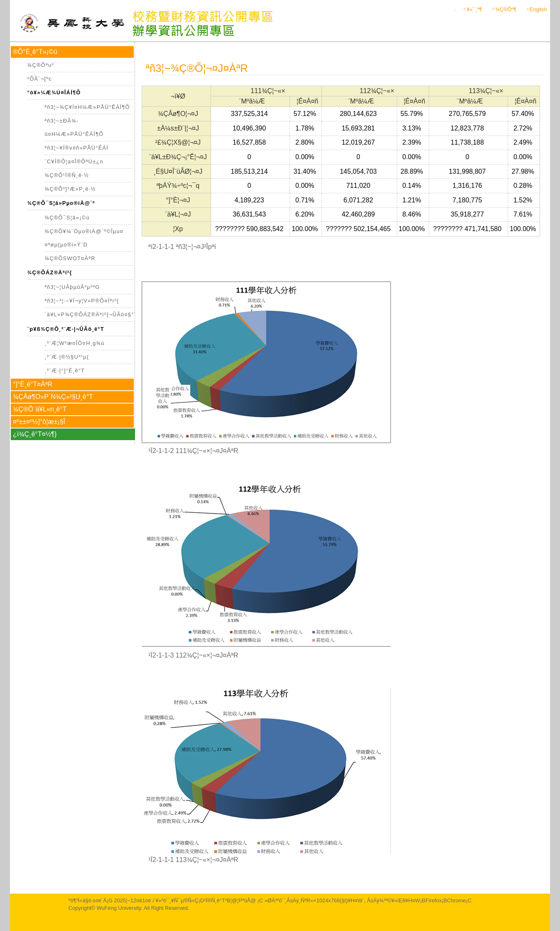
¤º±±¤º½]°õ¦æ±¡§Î (39, 422)
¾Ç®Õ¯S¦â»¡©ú (67, 218)
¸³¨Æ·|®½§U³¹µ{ (67, 357)
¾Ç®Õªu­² (41, 65)
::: (454, 10)
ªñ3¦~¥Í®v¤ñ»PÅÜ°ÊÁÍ (76, 148)
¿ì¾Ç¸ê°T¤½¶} (35, 434)
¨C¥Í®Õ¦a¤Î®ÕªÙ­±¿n (74, 161)
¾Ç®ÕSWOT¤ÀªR (70, 258)
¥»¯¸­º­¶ (470, 9)
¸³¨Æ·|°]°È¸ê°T (65, 371)
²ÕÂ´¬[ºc (40, 79)
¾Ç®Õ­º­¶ (501, 9)
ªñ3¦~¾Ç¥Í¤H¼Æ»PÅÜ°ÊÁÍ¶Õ (87, 107)
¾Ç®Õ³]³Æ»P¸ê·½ (70, 189)
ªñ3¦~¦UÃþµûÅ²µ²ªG (72, 287)
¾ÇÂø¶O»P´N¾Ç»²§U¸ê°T (53, 397)
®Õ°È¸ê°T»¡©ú (35, 52)
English (538, 9)
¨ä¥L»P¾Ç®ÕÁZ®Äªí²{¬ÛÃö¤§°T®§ (95, 314)
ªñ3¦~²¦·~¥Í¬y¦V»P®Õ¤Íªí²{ (82, 301)
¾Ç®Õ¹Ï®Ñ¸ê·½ (67, 175)
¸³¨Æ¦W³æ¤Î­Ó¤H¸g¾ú (75, 343)
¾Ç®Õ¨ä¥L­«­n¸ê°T (40, 409)
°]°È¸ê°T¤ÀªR (33, 384)
